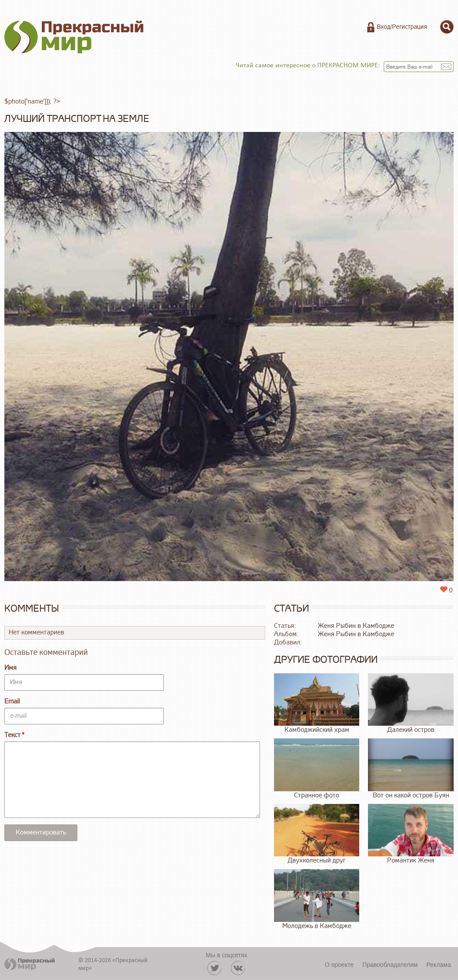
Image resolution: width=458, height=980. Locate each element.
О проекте (339, 965)
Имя (10, 668)
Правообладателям (390, 965)
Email (12, 701)
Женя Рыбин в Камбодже (356, 626)
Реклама (439, 965)
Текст (12, 735)
